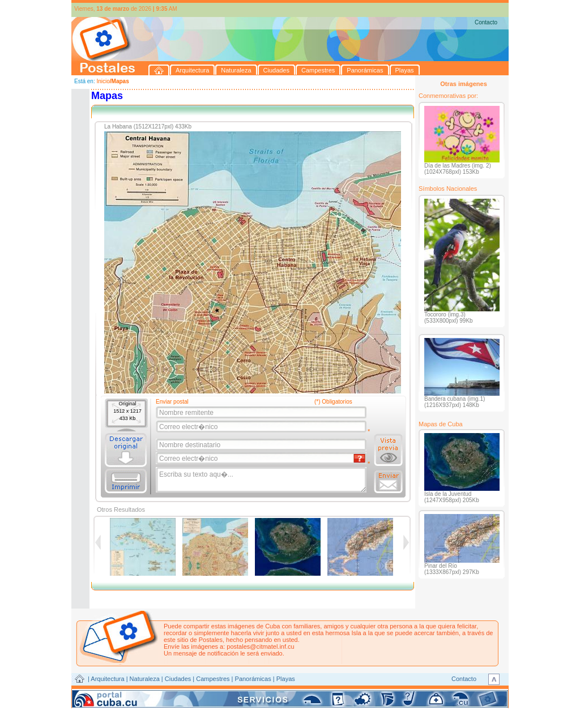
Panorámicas (253, 679)
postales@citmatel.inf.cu (260, 646)
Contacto (486, 22)
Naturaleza (145, 679)
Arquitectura (107, 679)
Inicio (103, 81)
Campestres (213, 679)
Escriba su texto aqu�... (262, 480)
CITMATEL (339, 692)
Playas (286, 679)
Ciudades (178, 679)
